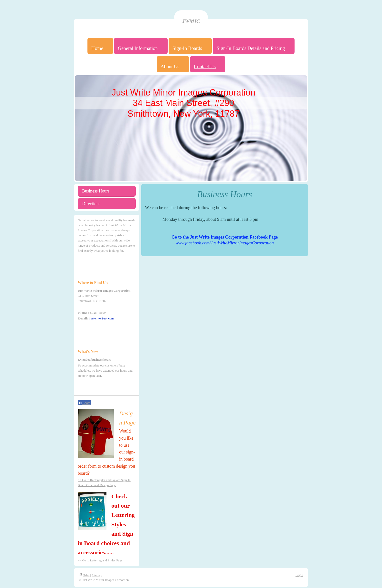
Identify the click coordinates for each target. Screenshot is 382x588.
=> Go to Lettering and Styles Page (100, 560)
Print (84, 575)
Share (85, 403)
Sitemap (97, 575)
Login (299, 575)
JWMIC (191, 21)
